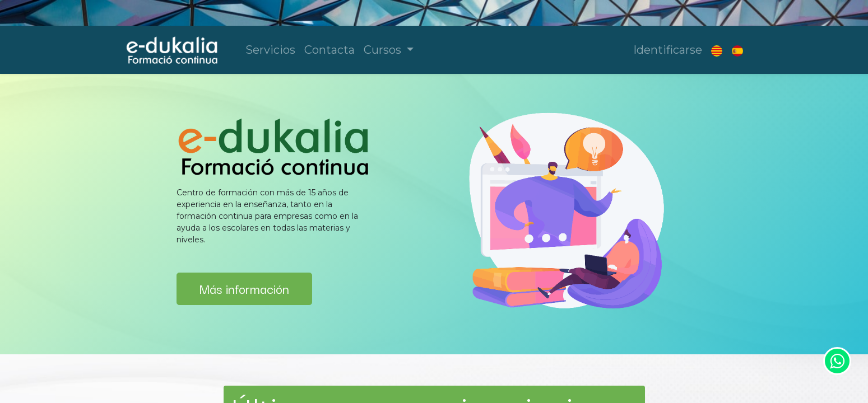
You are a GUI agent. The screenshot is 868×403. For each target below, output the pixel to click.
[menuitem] (270, 50)
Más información (244, 288)
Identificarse (668, 50)
